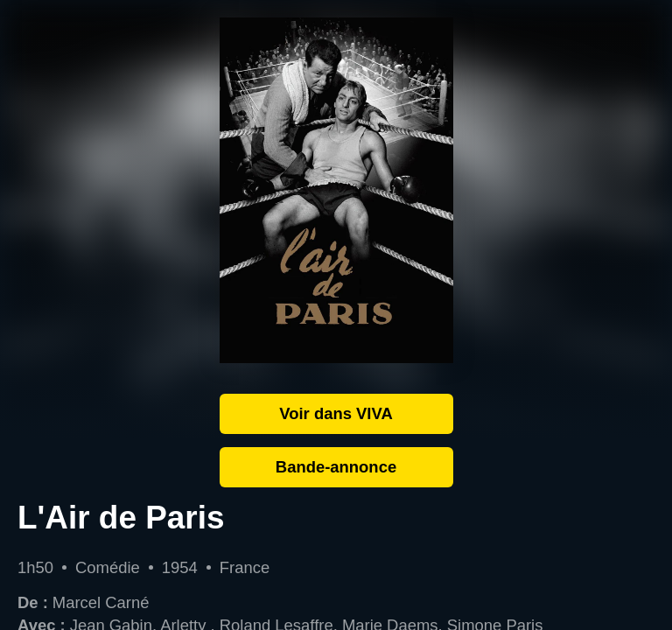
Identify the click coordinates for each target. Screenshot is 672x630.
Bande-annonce (336, 467)
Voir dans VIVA (336, 413)
